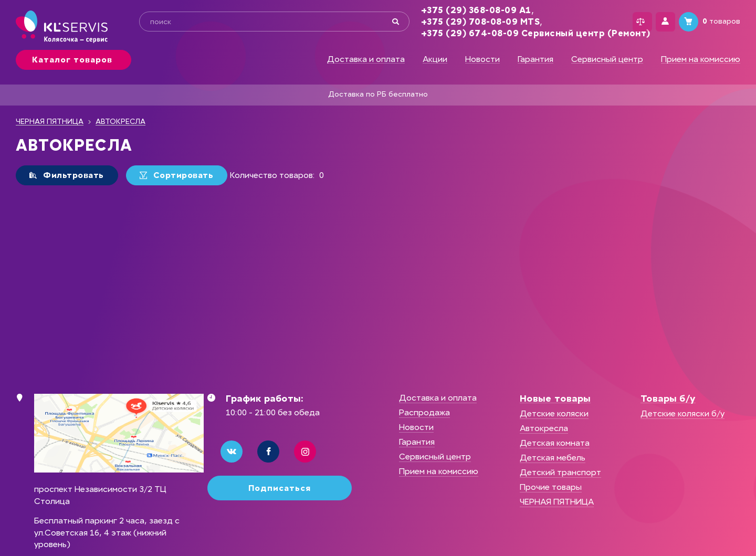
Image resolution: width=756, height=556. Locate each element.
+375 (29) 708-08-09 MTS (467, 22)
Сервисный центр (607, 59)
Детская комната (555, 443)
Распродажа (424, 412)
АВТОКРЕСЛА (120, 122)
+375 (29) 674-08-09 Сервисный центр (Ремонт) (522, 33)
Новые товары (555, 398)
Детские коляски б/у (682, 413)
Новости (482, 59)
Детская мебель (553, 458)
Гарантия (535, 59)
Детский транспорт (560, 472)
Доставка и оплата (366, 59)
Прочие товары (551, 487)
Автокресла (544, 428)
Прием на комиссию (701, 59)
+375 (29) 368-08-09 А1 (463, 10)
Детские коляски (554, 413)
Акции (435, 59)
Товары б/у (668, 398)
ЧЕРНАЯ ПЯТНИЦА (50, 122)
